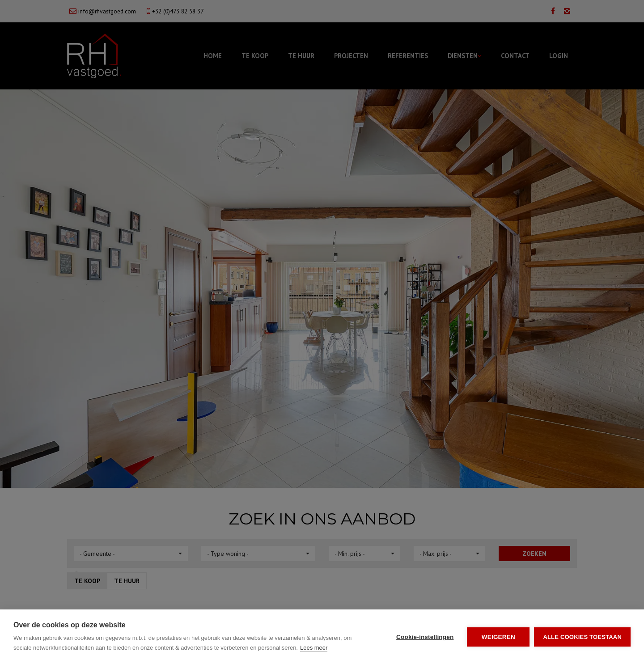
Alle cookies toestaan (582, 637)
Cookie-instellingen (425, 637)
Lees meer (314, 648)
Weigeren (498, 637)
